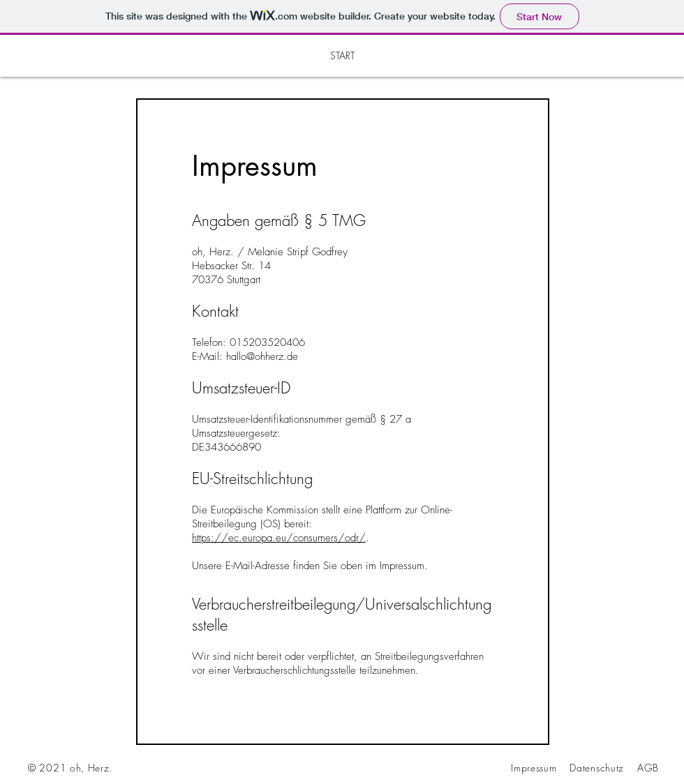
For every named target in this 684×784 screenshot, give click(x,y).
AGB (648, 768)
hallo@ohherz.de (262, 356)
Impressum (534, 768)
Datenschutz (597, 768)
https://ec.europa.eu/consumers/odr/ (279, 538)
